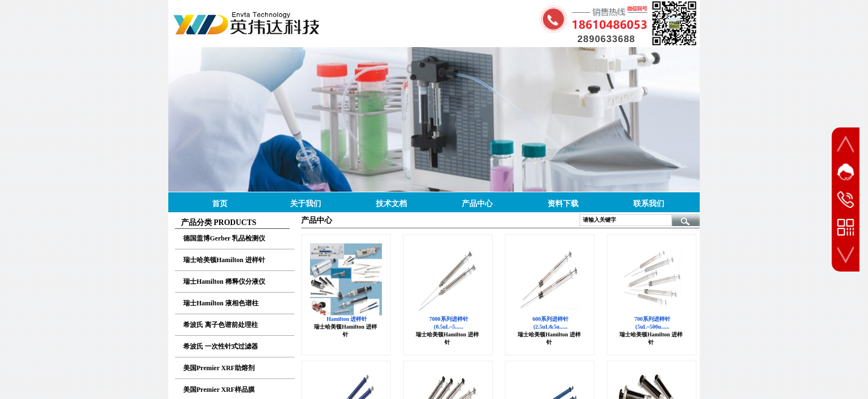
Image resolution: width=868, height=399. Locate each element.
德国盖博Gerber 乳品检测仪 (224, 238)
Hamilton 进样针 (347, 319)
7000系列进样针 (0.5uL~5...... (449, 323)
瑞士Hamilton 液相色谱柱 (221, 303)
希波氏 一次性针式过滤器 (221, 346)
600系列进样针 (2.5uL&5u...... (551, 323)
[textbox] (626, 220)
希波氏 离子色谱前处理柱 (221, 325)
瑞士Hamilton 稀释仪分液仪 (224, 282)
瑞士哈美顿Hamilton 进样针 (224, 260)
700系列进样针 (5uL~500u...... (652, 323)
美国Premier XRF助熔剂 (219, 368)
